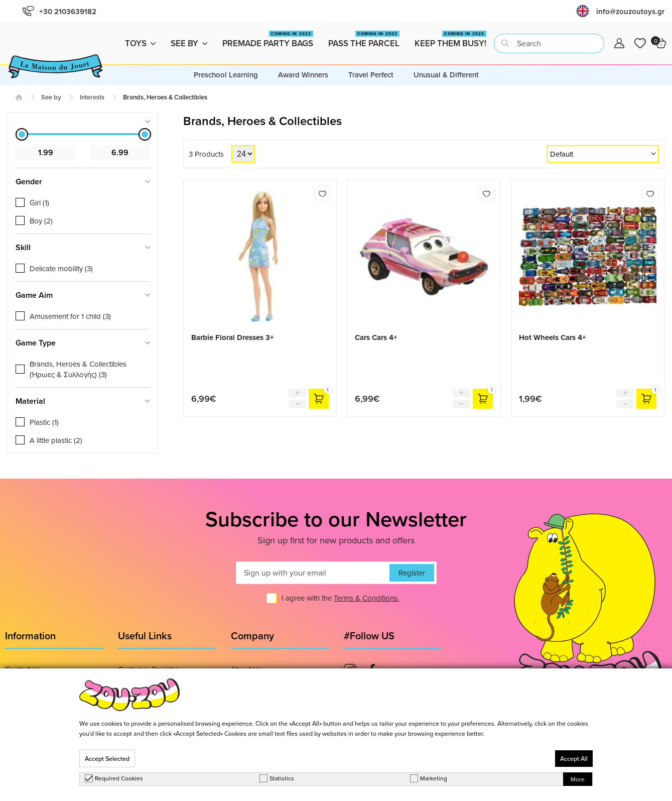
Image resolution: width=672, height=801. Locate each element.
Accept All (574, 759)
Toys (140, 43)
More (578, 779)
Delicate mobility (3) (61, 268)
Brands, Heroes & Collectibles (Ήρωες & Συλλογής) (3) (78, 369)
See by (189, 43)
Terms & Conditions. (366, 598)
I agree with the (340, 598)
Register (412, 573)
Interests (92, 97)
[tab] (83, 122)
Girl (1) (39, 203)
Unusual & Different (446, 75)
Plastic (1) (44, 422)
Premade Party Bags (268, 40)
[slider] (22, 134)
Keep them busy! (450, 40)
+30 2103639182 (59, 11)
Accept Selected (107, 759)
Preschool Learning (226, 75)
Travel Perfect (371, 75)
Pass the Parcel (364, 40)
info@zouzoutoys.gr (630, 11)
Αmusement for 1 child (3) (70, 316)
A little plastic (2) (56, 440)
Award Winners (303, 75)
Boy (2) (41, 221)
